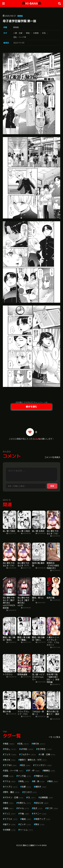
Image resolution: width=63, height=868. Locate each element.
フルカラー (28, 754)
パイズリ (11, 787)
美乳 (24, 781)
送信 (52, 486)
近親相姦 (46, 797)
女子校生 (45, 749)
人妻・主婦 (18, 33)
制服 (9, 776)
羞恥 (9, 808)
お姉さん (24, 803)
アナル (10, 781)
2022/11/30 (19, 43)
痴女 (9, 803)
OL (32, 797)
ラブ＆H (11, 765)
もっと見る (55, 737)
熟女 (40, 824)
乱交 (38, 808)
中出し (10, 749)
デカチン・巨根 (14, 797)
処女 (26, 765)
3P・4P (34, 771)
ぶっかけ (30, 792)
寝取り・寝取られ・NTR (33, 760)
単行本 (39, 744)
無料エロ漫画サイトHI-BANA (35, 845)
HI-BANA (32, 3)
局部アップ (43, 819)
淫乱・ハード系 (20, 37)
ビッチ (25, 824)
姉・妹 (39, 781)
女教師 (36, 33)
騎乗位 (50, 771)
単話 (28, 33)
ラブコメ (11, 819)
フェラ (10, 754)
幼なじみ (42, 803)
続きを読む (31, 407)
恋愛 (26, 787)
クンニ (10, 814)
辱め (53, 781)
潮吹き (41, 787)
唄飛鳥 (16, 27)
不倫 (24, 814)
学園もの (42, 776)
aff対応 (27, 749)
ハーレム (26, 830)
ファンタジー (43, 765)
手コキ (52, 808)
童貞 (26, 819)
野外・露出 (12, 792)
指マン (10, 824)
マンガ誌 (24, 776)
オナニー (40, 814)
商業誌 (20, 16)
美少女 (10, 760)
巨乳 (44, 33)
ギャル (23, 808)
